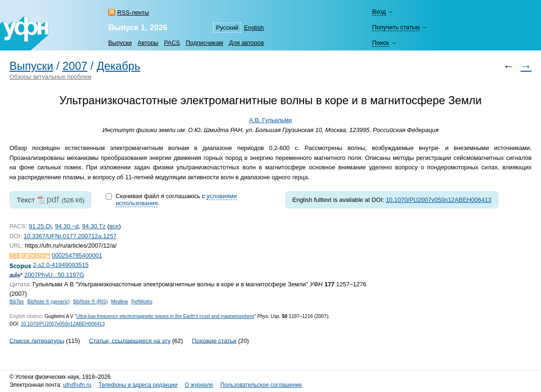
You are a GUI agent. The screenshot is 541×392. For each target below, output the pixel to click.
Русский (227, 28)
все (114, 226)
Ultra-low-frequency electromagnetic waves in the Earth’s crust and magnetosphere (165, 316)
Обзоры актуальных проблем (51, 77)
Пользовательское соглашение (261, 385)
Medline (119, 302)
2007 (75, 66)
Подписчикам (204, 43)
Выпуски (120, 43)
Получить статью (396, 27)
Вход (379, 12)
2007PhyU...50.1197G (55, 275)
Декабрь (118, 66)
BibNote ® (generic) (49, 302)
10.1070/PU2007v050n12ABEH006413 (439, 200)
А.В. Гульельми (271, 120)
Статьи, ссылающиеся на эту (130, 340)
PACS (172, 43)
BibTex (17, 302)
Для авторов (246, 43)
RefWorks (142, 302)
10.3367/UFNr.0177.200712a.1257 (70, 236)
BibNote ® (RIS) (91, 302)
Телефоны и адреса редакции (138, 385)
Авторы (148, 43)
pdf (53, 199)
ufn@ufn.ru (77, 385)
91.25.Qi (40, 226)
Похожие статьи (214, 340)
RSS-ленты (133, 13)
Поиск (380, 43)
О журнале (199, 385)
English (254, 28)
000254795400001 (77, 255)
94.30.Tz (94, 226)
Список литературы (37, 340)
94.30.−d (67, 226)
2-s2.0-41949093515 (61, 265)
